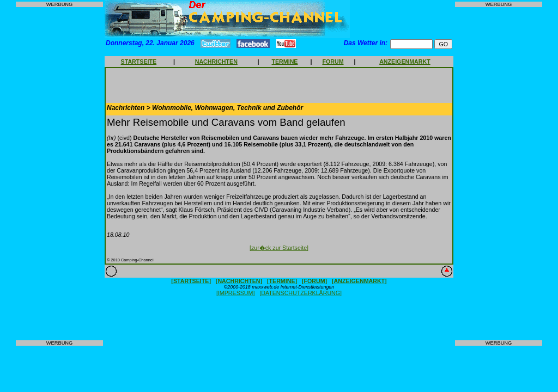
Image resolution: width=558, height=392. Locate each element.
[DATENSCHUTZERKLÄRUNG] (301, 293)
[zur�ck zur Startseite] (279, 248)
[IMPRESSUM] (235, 293)
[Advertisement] (59, 174)
